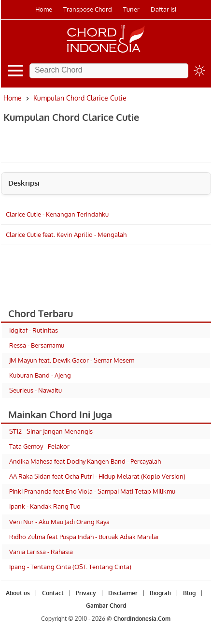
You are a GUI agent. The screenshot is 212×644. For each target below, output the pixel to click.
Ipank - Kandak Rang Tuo (45, 506)
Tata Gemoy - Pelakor (39, 446)
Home (44, 9)
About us (18, 593)
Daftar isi (163, 9)
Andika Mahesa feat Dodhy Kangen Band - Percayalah (85, 461)
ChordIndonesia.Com (142, 619)
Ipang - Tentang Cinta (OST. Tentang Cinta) (70, 567)
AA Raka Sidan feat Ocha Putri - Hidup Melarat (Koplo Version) (97, 476)
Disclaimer (123, 593)
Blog (189, 593)
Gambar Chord (106, 606)
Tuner (131, 9)
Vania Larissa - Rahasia (41, 552)
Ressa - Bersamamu (37, 345)
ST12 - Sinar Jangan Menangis (51, 431)
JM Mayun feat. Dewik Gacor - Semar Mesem (72, 360)
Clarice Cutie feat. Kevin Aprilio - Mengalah (66, 234)
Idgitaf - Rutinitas (34, 330)
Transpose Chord (88, 9)
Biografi (160, 593)
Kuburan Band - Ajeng (40, 375)
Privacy (86, 593)
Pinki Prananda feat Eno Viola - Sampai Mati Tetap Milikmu (92, 491)
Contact (53, 593)
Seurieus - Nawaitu (35, 390)
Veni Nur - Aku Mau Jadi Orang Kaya (59, 522)
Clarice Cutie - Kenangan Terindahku (57, 214)
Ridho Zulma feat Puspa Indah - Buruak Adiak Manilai (84, 537)
